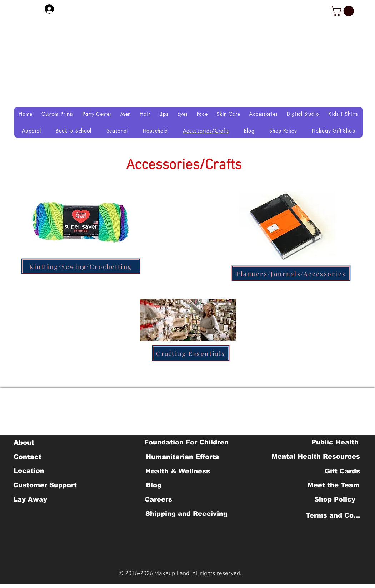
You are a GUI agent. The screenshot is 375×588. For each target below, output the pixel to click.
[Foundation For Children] (186, 442)
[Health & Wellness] (178, 471)
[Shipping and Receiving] (186, 514)
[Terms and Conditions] (335, 515)
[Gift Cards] (342, 471)
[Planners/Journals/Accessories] (291, 273)
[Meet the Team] (333, 485)
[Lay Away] (30, 499)
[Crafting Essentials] (191, 353)
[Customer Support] (45, 485)
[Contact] (27, 457)
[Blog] (153, 485)
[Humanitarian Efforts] (182, 457)
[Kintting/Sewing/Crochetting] (81, 266)
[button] (344, 11)
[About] (24, 443)
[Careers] (158, 499)
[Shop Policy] (335, 499)
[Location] (29, 471)
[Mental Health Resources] (316, 457)
